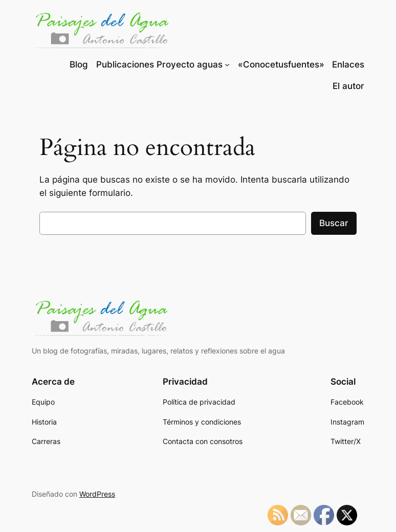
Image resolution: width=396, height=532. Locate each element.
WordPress (97, 494)
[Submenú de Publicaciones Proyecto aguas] (227, 64)
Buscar (334, 223)
